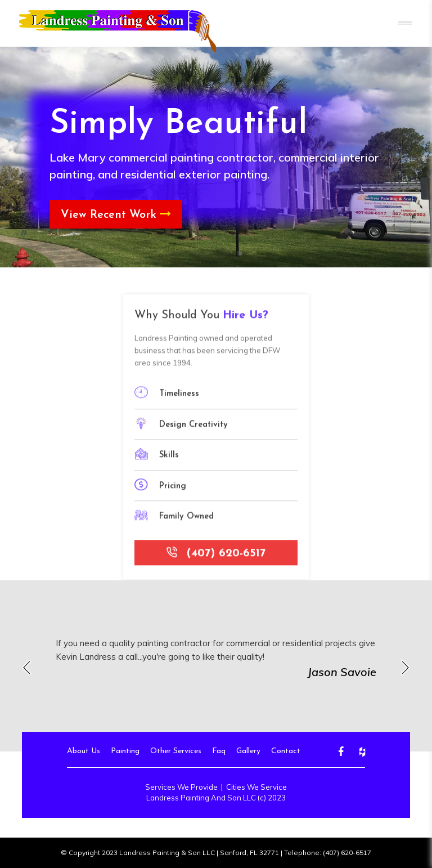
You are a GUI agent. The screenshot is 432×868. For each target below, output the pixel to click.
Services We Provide (181, 787)
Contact (286, 751)
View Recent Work (116, 214)
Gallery (248, 751)
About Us (84, 751)
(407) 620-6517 (216, 558)
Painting (125, 751)
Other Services (176, 751)
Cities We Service (256, 787)
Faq (219, 751)
